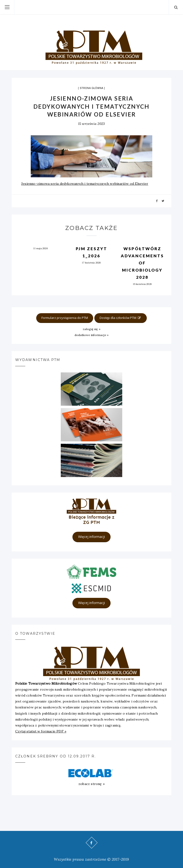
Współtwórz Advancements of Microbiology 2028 (142, 263)
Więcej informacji (91, 537)
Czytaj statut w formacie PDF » (41, 731)
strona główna (91, 88)
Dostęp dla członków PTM (121, 318)
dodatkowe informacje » (92, 335)
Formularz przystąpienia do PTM (65, 318)
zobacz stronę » (91, 784)
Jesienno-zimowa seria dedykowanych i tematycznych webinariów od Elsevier (85, 184)
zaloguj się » (91, 329)
